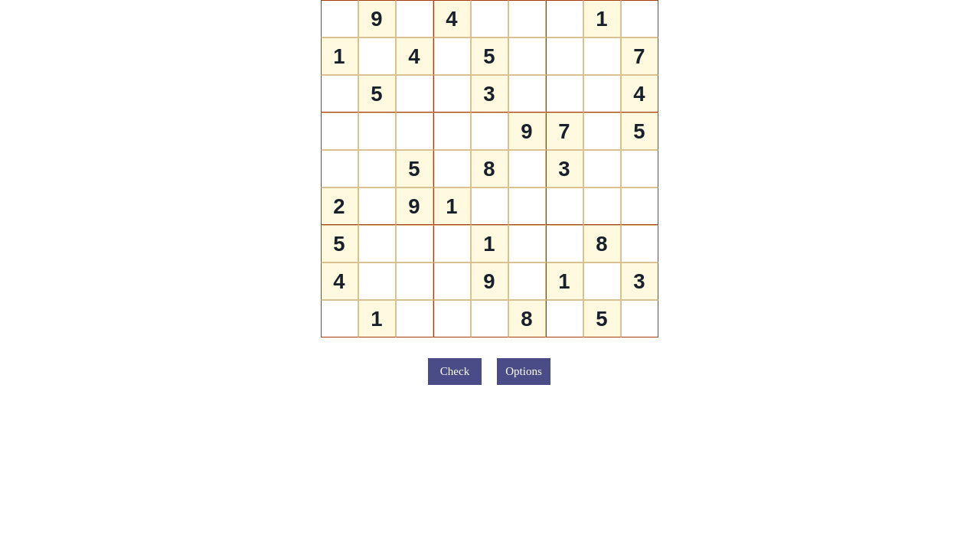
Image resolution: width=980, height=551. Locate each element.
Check (455, 371)
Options (524, 371)
